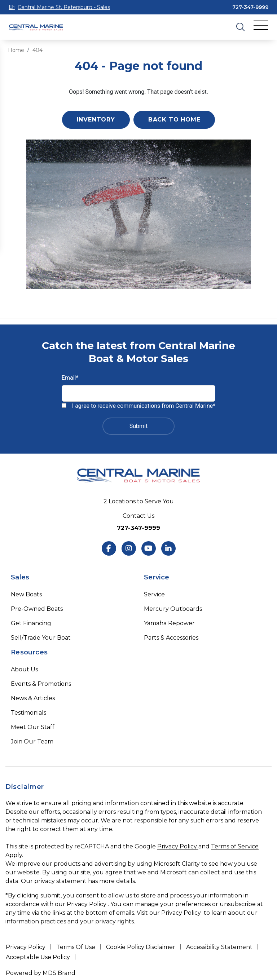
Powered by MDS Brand (41, 973)
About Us (24, 669)
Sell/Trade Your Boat (41, 638)
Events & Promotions (41, 684)
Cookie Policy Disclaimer (141, 947)
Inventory (96, 120)
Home (16, 50)
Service (154, 594)
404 (38, 50)
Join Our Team (32, 741)
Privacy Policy (178, 846)
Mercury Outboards (173, 609)
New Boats (26, 594)
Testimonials (28, 713)
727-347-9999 (250, 7)
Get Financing (31, 623)
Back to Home (174, 120)
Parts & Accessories (171, 638)
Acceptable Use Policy (38, 957)
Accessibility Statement (219, 947)
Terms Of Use (76, 947)
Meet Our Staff (33, 727)
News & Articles (33, 698)
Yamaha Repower (169, 623)
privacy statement (60, 881)
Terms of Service (235, 846)
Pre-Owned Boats (37, 609)
